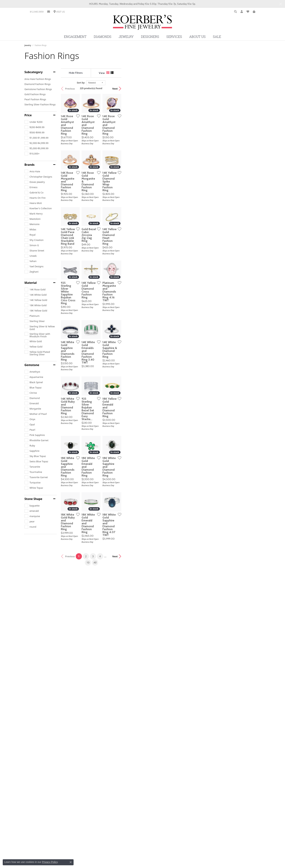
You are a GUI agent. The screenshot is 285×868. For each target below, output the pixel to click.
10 (173, 785)
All (180, 785)
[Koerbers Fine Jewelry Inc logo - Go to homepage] (142, 24)
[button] (236, 12)
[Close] (281, 4)
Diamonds (103, 37)
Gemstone (32, 365)
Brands (30, 165)
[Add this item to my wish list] (123, 162)
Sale (217, 37)
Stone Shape (33, 499)
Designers (150, 37)
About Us (197, 37)
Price (28, 115)
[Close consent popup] (71, 862)
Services (174, 37)
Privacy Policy (50, 862)
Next (254, 89)
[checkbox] (34, 122)
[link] (37, 12)
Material (31, 283)
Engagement (75, 37)
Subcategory (34, 72)
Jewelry (126, 37)
